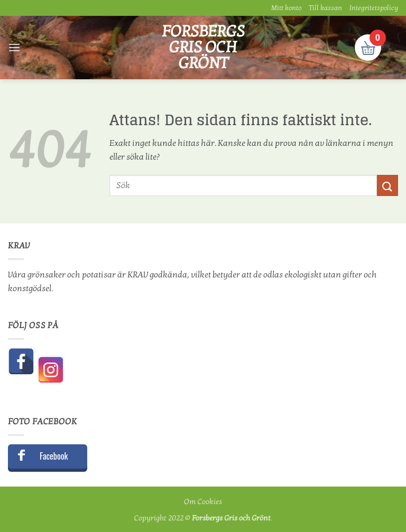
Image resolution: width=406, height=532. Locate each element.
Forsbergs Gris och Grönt (203, 48)
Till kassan (325, 8)
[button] (14, 47)
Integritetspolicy (374, 8)
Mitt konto (286, 8)
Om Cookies (203, 502)
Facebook (54, 456)
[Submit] (387, 185)
